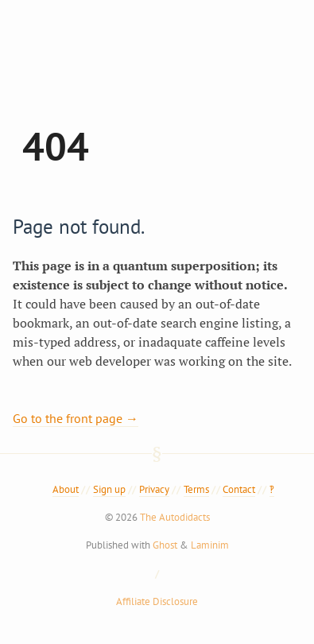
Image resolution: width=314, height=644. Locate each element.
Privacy (154, 489)
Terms (196, 489)
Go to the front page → (76, 418)
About (66, 489)
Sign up (109, 489)
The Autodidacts (175, 517)
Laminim (210, 545)
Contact (239, 489)
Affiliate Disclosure (157, 601)
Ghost (165, 545)
